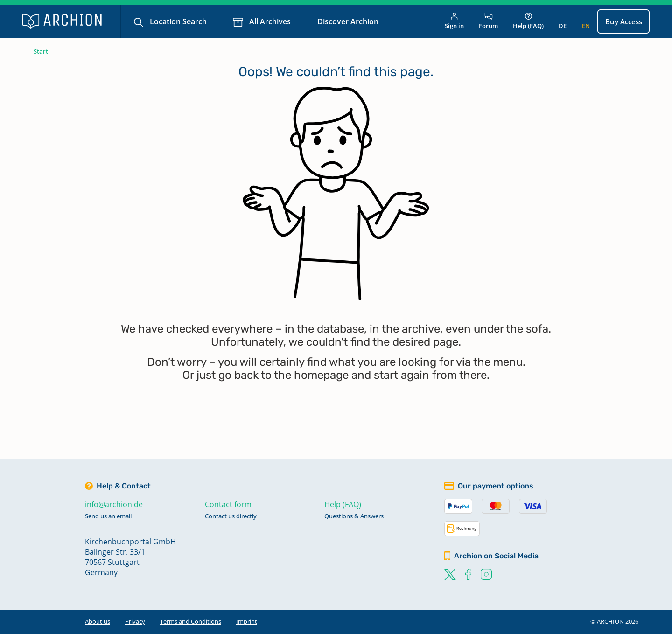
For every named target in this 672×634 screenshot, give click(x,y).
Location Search (177, 21)
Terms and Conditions (191, 621)
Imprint (247, 621)
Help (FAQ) (528, 21)
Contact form (228, 504)
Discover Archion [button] (349, 21)
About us (98, 621)
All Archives (269, 21)
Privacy (135, 621)
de (563, 26)
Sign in (454, 21)
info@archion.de (114, 504)
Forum (488, 21)
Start (41, 51)
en (586, 26)
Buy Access (624, 21)
